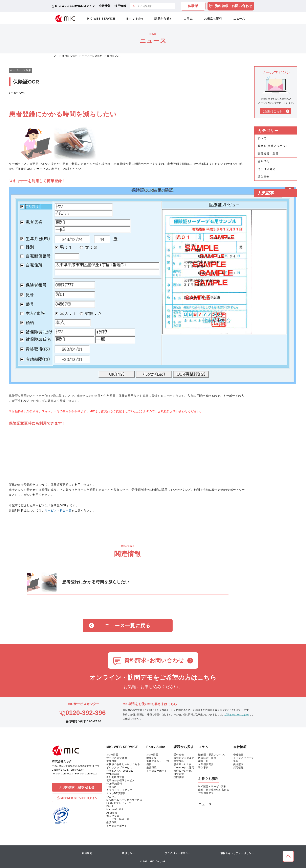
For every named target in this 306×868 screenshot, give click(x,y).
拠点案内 (238, 764)
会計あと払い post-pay (120, 771)
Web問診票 (113, 774)
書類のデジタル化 (184, 758)
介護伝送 (112, 787)
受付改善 (179, 755)
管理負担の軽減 (183, 771)
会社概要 (238, 755)
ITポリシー (128, 853)
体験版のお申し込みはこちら (123, 764)
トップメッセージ (244, 758)
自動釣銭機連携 (115, 777)
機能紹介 (151, 758)
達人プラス (113, 816)
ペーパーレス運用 (184, 768)
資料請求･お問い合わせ (154, 660)
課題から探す (163, 19)
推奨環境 (112, 822)
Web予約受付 (114, 784)
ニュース (239, 19)
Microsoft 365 (115, 810)
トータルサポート (117, 826)
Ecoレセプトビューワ (119, 803)
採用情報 (120, 6)
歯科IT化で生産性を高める (214, 790)
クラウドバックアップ (119, 790)
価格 (149, 764)
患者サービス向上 (184, 764)
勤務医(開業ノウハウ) (272, 146)
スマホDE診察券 (116, 793)
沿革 (236, 761)
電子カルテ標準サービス (121, 780)
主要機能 (112, 761)
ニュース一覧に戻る (128, 625)
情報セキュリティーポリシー (237, 853)
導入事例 (264, 177)
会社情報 (105, 6)
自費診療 (179, 774)
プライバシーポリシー (237, 715)
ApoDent (112, 813)
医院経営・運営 (268, 153)
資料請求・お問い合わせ (231, 6)
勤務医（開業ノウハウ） (212, 755)
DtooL (110, 806)
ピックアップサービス (119, 768)
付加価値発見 (267, 169)
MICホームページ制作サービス (124, 800)
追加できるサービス (158, 761)
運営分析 (179, 761)
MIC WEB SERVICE (101, 19)
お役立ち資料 (213, 19)
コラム (188, 19)
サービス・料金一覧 (58, 510)
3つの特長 (112, 755)
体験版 (193, 6)
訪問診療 (179, 777)
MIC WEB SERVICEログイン (75, 6)
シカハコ (112, 797)
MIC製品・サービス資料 (212, 787)
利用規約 (87, 853)
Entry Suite (135, 19)
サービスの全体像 (117, 758)
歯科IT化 (263, 161)
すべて (262, 138)
